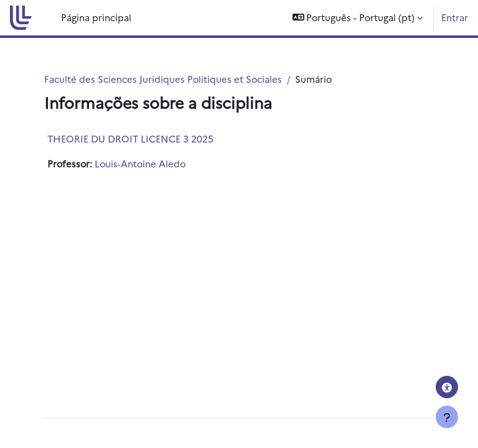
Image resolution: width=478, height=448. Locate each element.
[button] (358, 18)
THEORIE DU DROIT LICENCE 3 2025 (130, 138)
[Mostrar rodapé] (447, 417)
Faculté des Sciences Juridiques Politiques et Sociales (163, 79)
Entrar (455, 17)
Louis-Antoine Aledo (140, 163)
